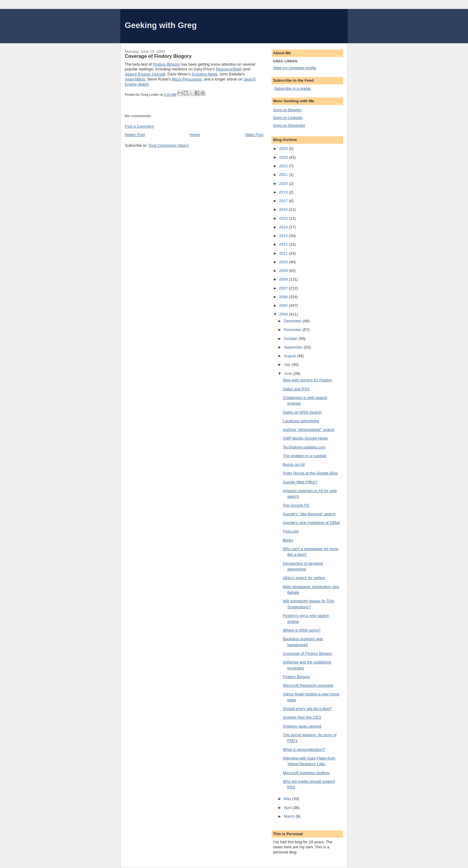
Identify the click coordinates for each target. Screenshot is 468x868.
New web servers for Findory (307, 380)
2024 (284, 149)
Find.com (291, 531)
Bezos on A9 (294, 464)
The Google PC (296, 505)
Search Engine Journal (144, 74)
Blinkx (288, 540)
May (288, 799)
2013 (284, 236)
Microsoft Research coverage (308, 685)
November (293, 330)
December (293, 321)
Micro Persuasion (187, 79)
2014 (284, 227)
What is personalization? (304, 749)
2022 (284, 166)
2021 (284, 175)
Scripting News (205, 74)
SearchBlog (135, 79)
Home (195, 135)
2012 (284, 244)
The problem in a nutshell (304, 456)
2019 (284, 192)
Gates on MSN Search (302, 412)
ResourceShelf (228, 69)
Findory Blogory (166, 64)
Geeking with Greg (161, 25)
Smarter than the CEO (302, 717)
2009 (284, 271)
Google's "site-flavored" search (309, 514)
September (294, 347)
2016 (284, 209)
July (288, 365)
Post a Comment (139, 126)
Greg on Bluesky (287, 110)
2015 (284, 218)
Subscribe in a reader (293, 88)
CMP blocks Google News (305, 438)
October (291, 339)
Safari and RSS (296, 389)
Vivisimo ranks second (302, 726)
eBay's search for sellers (304, 578)
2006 (284, 297)
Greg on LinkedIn (288, 118)
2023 (284, 157)
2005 (284, 305)
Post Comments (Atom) (169, 145)
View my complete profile (295, 68)
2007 (284, 288)
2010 (284, 262)
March (290, 816)
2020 (284, 184)
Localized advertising (301, 421)
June (289, 373)
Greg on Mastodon (289, 125)
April (288, 808)
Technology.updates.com (304, 447)
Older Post (254, 135)
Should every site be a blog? (307, 709)
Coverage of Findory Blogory (307, 653)
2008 (284, 279)
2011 (284, 253)
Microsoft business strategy (306, 773)
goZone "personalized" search (308, 430)
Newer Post (135, 135)
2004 (284, 314)
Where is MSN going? (301, 630)
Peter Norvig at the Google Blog (310, 473)
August (290, 356)
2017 (284, 201)
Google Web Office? (300, 482)
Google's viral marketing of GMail (311, 523)
